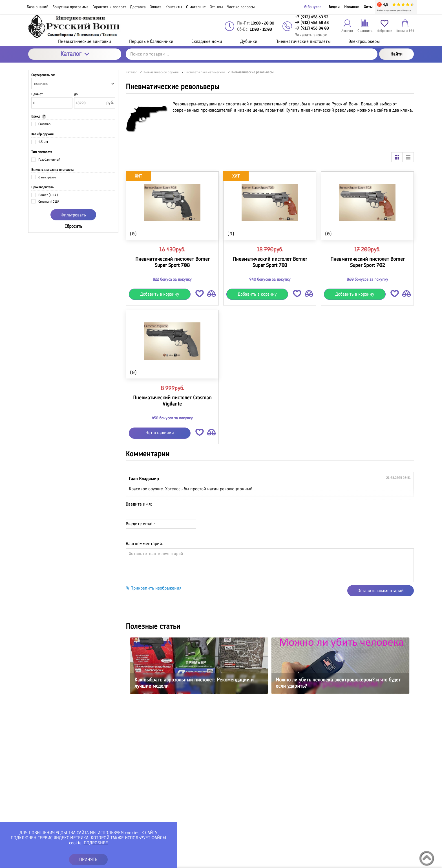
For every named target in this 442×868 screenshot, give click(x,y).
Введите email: (140, 524)
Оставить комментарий (381, 591)
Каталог (75, 54)
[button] (200, 295)
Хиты (368, 7)
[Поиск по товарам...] (252, 54)
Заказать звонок (311, 35)
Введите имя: (139, 504)
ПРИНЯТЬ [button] (88, 859)
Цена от (37, 94)
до (76, 94)
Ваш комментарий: (144, 543)
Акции (334, 7)
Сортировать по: (43, 75)
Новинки (352, 7)
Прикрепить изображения (154, 588)
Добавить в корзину (160, 294)
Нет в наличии (160, 433)
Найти (396, 54)
